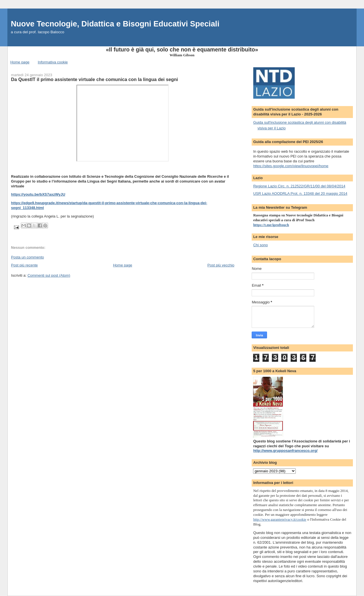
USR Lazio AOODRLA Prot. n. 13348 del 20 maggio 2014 (300, 194)
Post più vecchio (221, 265)
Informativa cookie (53, 62)
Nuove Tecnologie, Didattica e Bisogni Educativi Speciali (115, 24)
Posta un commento (28, 257)
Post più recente (24, 265)
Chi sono (260, 245)
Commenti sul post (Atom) (49, 275)
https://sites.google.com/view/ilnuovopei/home (291, 166)
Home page (20, 62)
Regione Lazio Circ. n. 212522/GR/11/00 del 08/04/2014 (299, 186)
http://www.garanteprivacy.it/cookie (280, 519)
